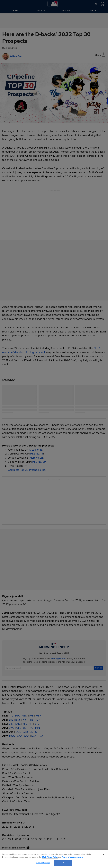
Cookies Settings (43, 863)
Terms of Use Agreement (72, 857)
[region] (54, 859)
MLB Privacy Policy (50, 857)
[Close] (103, 855)
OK (63, 863)
